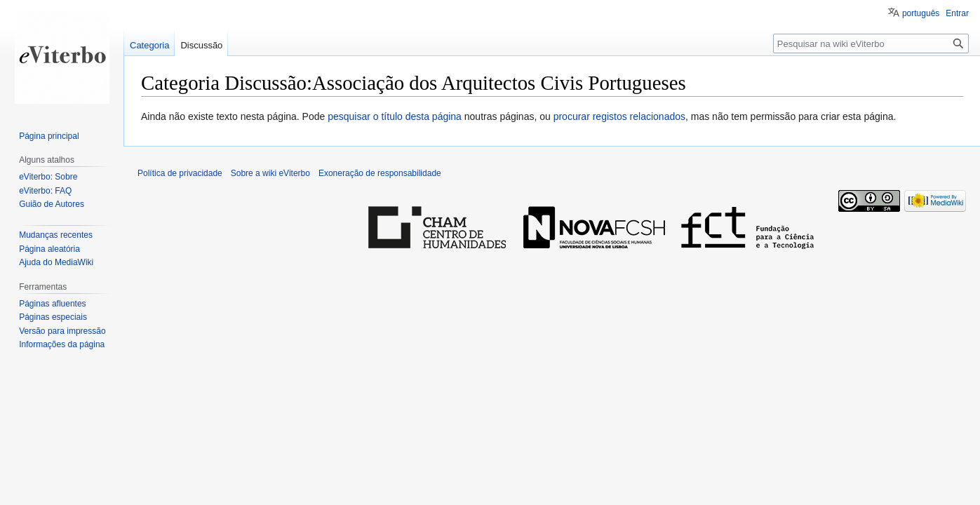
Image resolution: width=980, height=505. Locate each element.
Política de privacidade (180, 173)
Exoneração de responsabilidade (380, 173)
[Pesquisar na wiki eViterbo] (871, 43)
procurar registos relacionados (619, 116)
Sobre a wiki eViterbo (270, 173)
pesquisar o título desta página (395, 116)
